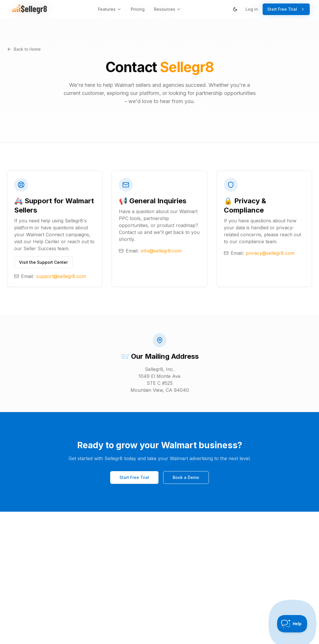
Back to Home (24, 49)
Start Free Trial (286, 9)
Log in (252, 9)
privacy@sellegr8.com (270, 253)
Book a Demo (186, 478)
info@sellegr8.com (161, 251)
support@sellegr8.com (61, 276)
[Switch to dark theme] (235, 9)
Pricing (138, 9)
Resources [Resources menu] (167, 9)
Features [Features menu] (110, 9)
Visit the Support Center (43, 262)
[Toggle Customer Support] (292, 624)
